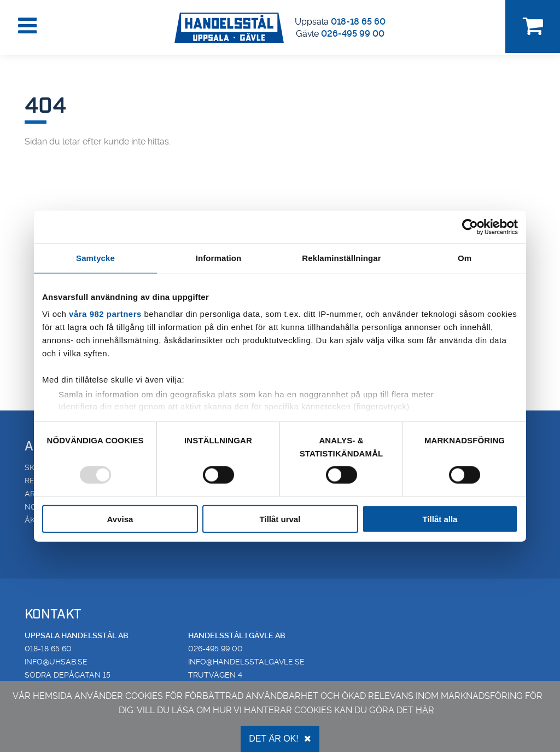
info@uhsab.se (56, 662)
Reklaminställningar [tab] (341, 258)
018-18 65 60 (358, 22)
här (425, 710)
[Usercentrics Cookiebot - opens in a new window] (470, 227)
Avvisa (120, 519)
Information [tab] (219, 258)
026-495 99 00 (353, 34)
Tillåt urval (280, 519)
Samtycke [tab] (95, 258)
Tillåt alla (440, 519)
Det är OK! (280, 739)
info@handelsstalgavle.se (246, 662)
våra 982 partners (105, 314)
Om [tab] (465, 258)
